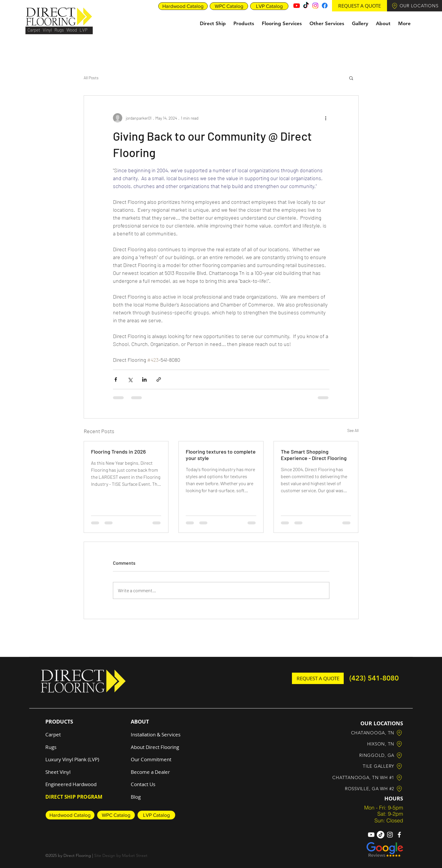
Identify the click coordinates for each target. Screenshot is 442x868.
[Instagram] (315, 6)
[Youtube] (297, 6)
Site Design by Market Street (121, 855)
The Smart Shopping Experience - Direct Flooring (314, 455)
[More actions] (326, 118)
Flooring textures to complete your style (221, 455)
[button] (360, 6)
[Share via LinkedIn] (144, 379)
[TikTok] (306, 6)
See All (353, 430)
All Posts (91, 78)
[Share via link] (159, 379)
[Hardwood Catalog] (183, 6)
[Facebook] (325, 6)
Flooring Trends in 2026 (118, 452)
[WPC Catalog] (229, 6)
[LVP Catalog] (269, 6)
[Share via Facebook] (116, 379)
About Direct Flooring (155, 747)
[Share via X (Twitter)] (130, 379)
